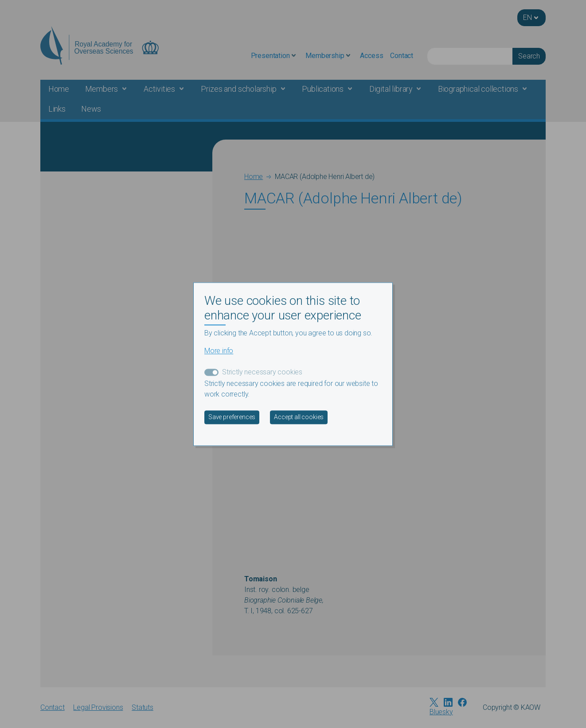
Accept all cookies (299, 417)
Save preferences (232, 417)
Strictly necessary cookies (262, 372)
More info (219, 351)
